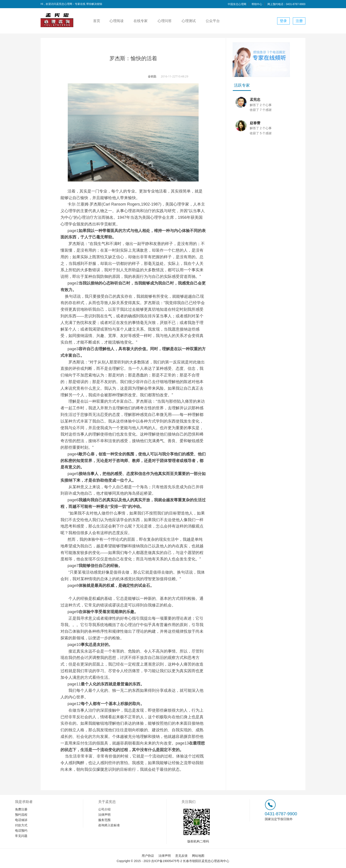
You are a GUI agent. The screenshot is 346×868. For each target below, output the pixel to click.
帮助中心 (257, 4)
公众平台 (213, 21)
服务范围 (104, 820)
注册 (299, 21)
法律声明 (104, 815)
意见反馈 (181, 856)
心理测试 (189, 21)
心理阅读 (117, 21)
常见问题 (21, 836)
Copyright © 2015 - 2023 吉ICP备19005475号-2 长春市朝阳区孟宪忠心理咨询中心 (173, 861)
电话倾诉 (21, 820)
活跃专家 (242, 85)
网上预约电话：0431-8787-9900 (286, 4)
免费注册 (21, 809)
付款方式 (21, 825)
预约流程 (21, 815)
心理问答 (165, 21)
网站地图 (198, 856)
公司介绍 (104, 809)
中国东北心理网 (237, 4)
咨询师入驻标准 (109, 825)
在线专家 (141, 21)
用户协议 (148, 856)
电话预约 (21, 831)
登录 (283, 21)
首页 (97, 21)
